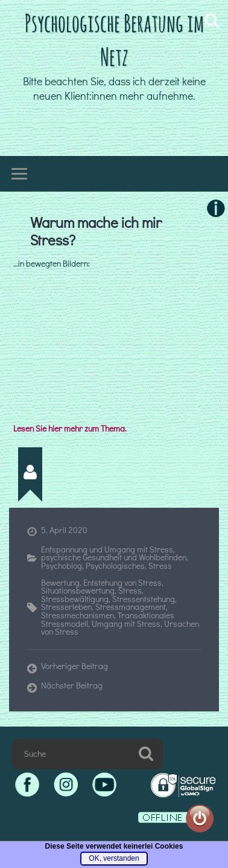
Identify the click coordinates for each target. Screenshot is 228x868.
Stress (160, 566)
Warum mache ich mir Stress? (96, 231)
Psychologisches (115, 566)
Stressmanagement (131, 607)
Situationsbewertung (78, 591)
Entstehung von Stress (122, 583)
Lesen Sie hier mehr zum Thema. (70, 428)
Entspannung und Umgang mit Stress (107, 549)
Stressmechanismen (78, 615)
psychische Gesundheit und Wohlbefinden (114, 557)
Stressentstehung (144, 599)
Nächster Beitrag (72, 686)
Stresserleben (66, 607)
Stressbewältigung (75, 599)
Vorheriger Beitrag (74, 667)
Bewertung (60, 583)
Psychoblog (62, 566)
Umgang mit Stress (126, 624)
